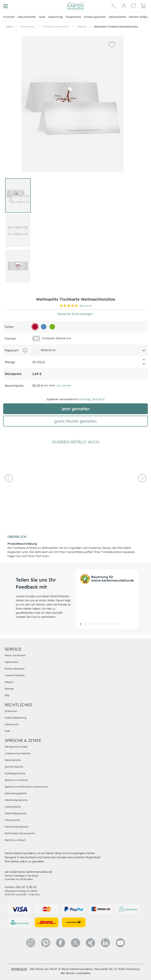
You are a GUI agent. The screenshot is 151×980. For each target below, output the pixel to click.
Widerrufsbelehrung (16, 718)
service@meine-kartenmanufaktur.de (29, 872)
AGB (7, 731)
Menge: (10, 362)
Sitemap (9, 689)
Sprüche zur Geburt (15, 840)
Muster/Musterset (15, 669)
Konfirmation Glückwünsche (20, 833)
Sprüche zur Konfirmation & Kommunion (26, 787)
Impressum (11, 711)
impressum (19, 969)
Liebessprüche (13, 807)
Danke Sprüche (13, 760)
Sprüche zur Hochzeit (16, 780)
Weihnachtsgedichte (16, 793)
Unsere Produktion (15, 675)
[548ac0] (44, 327)
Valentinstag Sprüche (16, 800)
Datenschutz (12, 724)
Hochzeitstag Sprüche (17, 827)
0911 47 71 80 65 (26, 887)
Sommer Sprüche (14, 767)
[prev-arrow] (9, 489)
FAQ (7, 695)
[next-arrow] (142, 489)
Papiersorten (12, 662)
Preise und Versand (15, 655)
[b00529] (35, 327)
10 (116, 624)
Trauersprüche (12, 820)
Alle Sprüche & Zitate (16, 747)
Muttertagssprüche (15, 773)
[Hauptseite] (75, 6)
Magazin (9, 682)
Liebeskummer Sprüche (18, 753)
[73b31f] (52, 327)
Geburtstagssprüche (16, 813)
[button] (101, 44)
